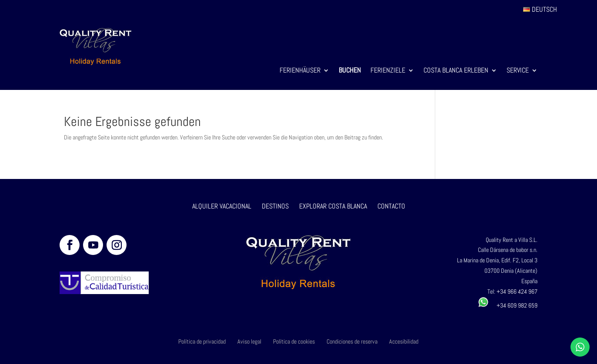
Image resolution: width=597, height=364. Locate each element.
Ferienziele (388, 71)
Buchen (350, 71)
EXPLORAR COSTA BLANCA (334, 206)
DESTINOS (275, 206)
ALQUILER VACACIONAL (222, 206)
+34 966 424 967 (517, 291)
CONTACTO (391, 206)
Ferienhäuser (300, 71)
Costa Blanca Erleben (456, 71)
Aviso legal (249, 341)
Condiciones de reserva (352, 341)
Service (518, 71)
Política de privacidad (202, 341)
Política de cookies (294, 341)
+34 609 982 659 (508, 305)
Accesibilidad (404, 341)
